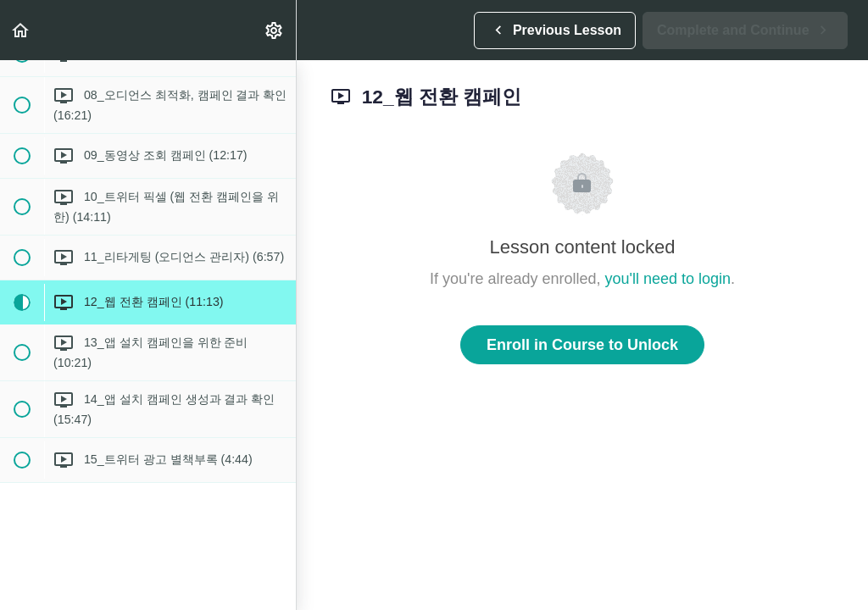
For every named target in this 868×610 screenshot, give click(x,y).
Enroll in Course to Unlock (582, 345)
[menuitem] (275, 30)
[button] (21, 30)
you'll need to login (668, 279)
